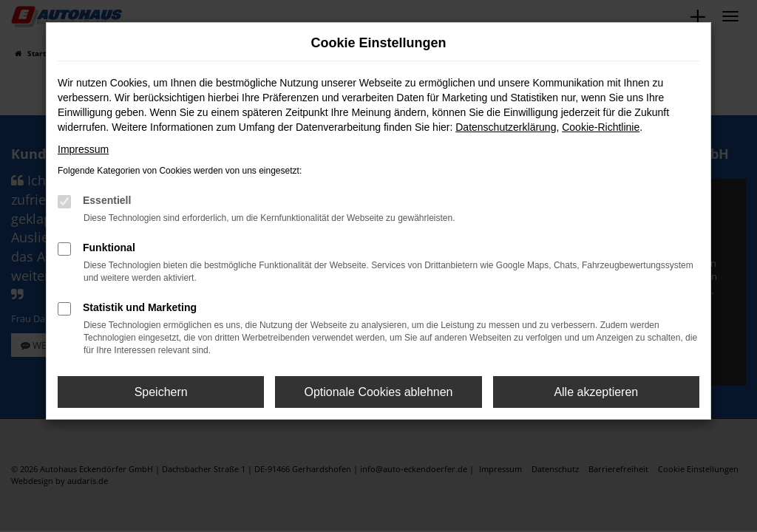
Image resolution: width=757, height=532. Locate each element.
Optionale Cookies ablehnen (378, 392)
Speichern (161, 392)
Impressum (83, 149)
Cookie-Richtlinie (601, 127)
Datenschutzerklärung (506, 127)
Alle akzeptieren (596, 392)
